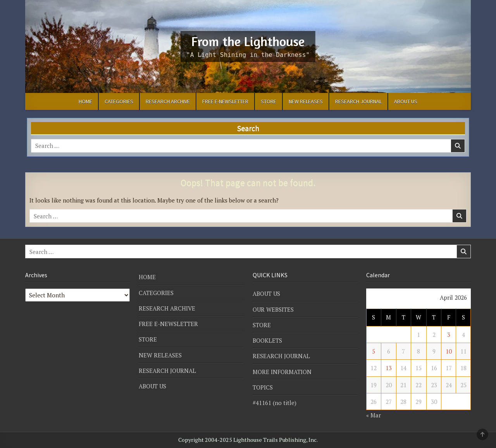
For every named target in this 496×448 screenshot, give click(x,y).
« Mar (374, 415)
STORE (269, 101)
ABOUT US (406, 101)
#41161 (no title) (275, 403)
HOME (85, 101)
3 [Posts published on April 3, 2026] (449, 335)
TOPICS (263, 387)
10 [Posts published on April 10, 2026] (449, 351)
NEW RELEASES (306, 101)
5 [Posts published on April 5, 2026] (374, 351)
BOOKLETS (267, 340)
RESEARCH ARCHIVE (168, 101)
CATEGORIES (119, 101)
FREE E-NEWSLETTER (225, 101)
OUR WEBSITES (273, 309)
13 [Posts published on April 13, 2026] (389, 368)
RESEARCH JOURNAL (358, 101)
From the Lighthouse (248, 41)
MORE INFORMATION (282, 372)
